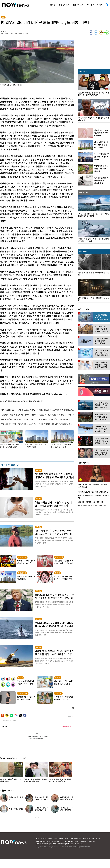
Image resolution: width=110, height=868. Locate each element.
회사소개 (44, 838)
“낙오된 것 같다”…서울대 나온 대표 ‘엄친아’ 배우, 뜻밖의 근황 (66, 810)
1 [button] (35, 817)
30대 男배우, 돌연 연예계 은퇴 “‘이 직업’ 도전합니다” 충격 (66, 799)
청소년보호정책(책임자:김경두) (73, 838)
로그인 (38, 838)
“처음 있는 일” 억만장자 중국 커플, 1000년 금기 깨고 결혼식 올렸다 (60, 780)
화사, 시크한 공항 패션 (16, 809)
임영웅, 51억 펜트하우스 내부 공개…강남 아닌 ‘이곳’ (41, 799)
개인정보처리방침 (59, 838)
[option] (35, 773)
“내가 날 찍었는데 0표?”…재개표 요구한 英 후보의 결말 (35, 780)
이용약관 (50, 838)
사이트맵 (98, 838)
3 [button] (38, 817)
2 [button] (37, 817)
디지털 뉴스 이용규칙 (88, 838)
